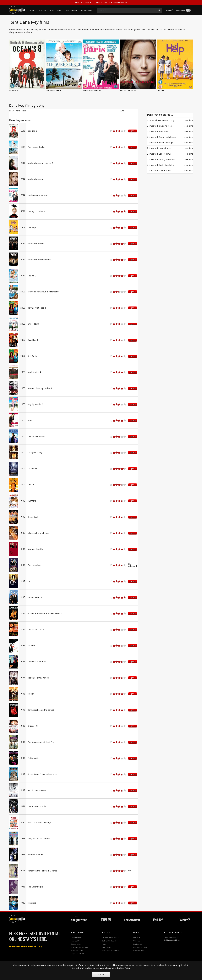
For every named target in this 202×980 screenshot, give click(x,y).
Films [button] (32, 10)
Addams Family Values (38, 678)
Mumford (32, 501)
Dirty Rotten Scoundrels (39, 839)
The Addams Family (37, 806)
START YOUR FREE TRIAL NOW (101, 2)
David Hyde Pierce (168, 137)
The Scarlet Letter (36, 630)
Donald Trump (166, 148)
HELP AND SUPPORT (173, 932)
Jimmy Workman (167, 160)
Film (24, 111)
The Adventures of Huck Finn (41, 742)
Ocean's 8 (13, 90)
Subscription (76, 944)
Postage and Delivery (79, 947)
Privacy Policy (138, 951)
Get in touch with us (172, 940)
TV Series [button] (42, 10)
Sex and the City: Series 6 (40, 388)
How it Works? (77, 938)
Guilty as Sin (33, 758)
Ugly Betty (32, 356)
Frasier (31, 694)
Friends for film (77, 951)
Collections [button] (86, 10)
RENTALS (106, 932)
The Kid (31, 485)
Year (18, 111)
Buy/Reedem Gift (78, 954)
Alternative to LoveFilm (111, 951)
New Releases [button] (71, 10)
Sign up (133, 131)
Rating (123, 111)
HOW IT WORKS (78, 932)
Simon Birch (33, 517)
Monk (30, 421)
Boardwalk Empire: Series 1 (40, 260)
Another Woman (35, 855)
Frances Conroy (167, 120)
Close (101, 974)
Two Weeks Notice (36, 437)
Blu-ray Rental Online (110, 938)
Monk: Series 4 (34, 372)
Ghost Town (33, 324)
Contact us (137, 944)
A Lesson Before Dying (38, 533)
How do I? (75, 941)
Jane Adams (165, 154)
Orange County (35, 453)
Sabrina (31, 646)
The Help (161, 90)
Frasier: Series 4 (35, 597)
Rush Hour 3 (33, 340)
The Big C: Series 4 (36, 211)
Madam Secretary (128, 90)
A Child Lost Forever (37, 790)
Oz (29, 581)
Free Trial (24, 32)
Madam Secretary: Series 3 (40, 163)
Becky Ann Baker (167, 165)
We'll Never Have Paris (92, 90)
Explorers (32, 903)
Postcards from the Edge (39, 823)
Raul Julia (163, 132)
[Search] (127, 10)
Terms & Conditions (141, 947)
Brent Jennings (166, 143)
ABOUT (136, 932)
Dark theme (180, 10)
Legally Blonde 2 (35, 404)
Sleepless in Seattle (37, 662)
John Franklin (165, 171)
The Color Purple (35, 887)
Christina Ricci (166, 126)
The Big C (32, 276)
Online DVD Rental (109, 941)
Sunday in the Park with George (42, 871)
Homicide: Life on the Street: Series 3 (45, 613)
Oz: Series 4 (33, 469)
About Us (137, 938)
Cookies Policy (123, 968)
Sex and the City (35, 549)
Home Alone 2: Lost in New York (42, 774)
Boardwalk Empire (36, 244)
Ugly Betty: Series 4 (37, 308)
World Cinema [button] (56, 10)
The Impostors (34, 565)
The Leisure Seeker (54, 90)
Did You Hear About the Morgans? (44, 292)
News (104, 944)
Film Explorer (107, 947)
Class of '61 (33, 726)
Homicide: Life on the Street (41, 710)
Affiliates (137, 941)
